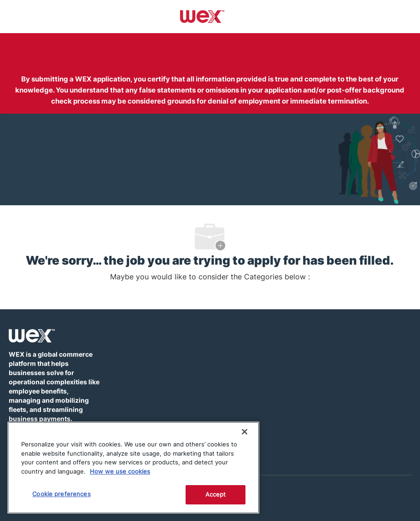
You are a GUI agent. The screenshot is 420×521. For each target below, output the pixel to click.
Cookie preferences (61, 494)
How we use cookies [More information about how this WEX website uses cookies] (120, 471)
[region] (133, 468)
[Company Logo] (202, 16)
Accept (216, 494)
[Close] (245, 432)
